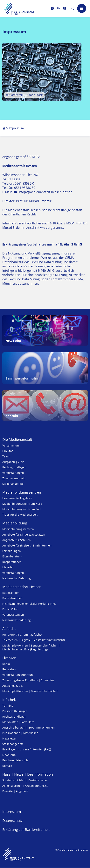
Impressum (12, 812)
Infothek (9, 700)
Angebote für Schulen (17, 540)
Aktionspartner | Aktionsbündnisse (25, 786)
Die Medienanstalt (17, 439)
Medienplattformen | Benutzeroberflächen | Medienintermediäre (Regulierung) (31, 647)
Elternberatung (12, 556)
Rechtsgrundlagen (14, 467)
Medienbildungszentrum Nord (22, 504)
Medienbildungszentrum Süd (21, 509)
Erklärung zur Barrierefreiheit (26, 830)
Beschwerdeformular (16, 760)
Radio (6, 664)
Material (8, 567)
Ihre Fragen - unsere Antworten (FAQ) (27, 749)
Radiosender (11, 593)
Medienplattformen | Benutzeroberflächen (30, 691)
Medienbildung (15, 523)
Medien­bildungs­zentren (22, 492)
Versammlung (11, 445)
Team (6, 456)
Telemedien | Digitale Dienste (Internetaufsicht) (34, 640)
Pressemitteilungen (15, 711)
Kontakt (7, 766)
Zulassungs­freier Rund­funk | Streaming (28, 680)
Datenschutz (12, 821)
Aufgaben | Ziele (13, 462)
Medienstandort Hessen (22, 587)
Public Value (10, 609)
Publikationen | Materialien (20, 733)
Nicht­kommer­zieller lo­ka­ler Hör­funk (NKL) (29, 604)
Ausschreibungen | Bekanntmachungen (28, 727)
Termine (8, 706)
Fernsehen (9, 669)
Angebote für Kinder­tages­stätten (24, 534)
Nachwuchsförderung (17, 578)
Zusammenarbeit (14, 478)
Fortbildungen (12, 551)
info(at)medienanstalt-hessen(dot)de (45, 192)
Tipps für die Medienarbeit (20, 515)
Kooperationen (12, 562)
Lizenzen (9, 658)
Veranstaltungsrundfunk (18, 675)
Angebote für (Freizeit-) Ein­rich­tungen (27, 545)
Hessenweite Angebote (17, 498)
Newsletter (9, 738)
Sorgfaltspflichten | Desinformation (25, 780)
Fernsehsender (12, 598)
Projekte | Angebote (15, 791)
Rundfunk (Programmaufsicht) (22, 634)
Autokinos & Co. (13, 686)
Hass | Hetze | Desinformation (28, 774)
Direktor (8, 451)
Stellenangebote (13, 484)
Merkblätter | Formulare (18, 722)
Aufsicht (9, 629)
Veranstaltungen (13, 473)
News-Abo (9, 755)
